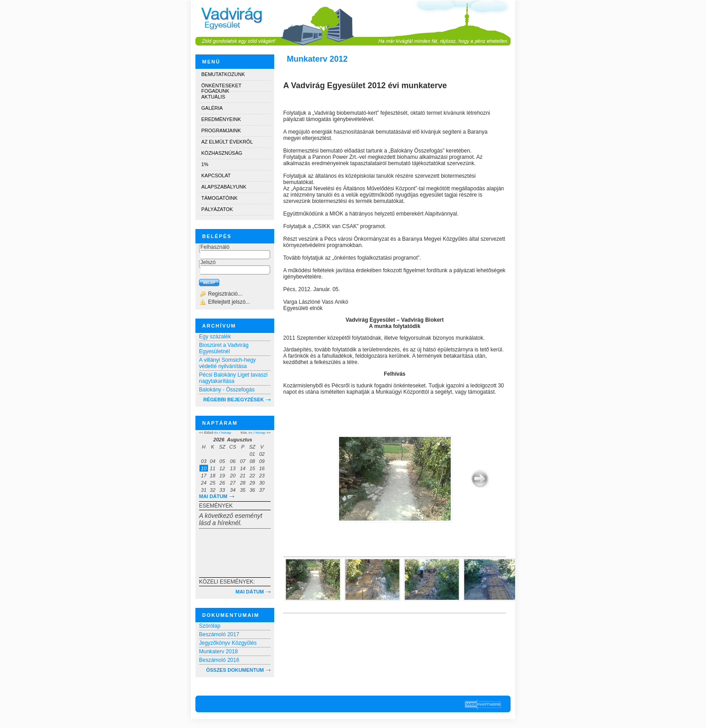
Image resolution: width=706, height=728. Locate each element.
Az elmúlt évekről (227, 142)
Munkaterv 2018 (218, 652)
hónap (226, 433)
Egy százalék (215, 337)
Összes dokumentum (235, 670)
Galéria (212, 108)
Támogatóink (219, 198)
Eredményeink (221, 119)
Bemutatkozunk (223, 74)
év (216, 433)
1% (205, 164)
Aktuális (213, 97)
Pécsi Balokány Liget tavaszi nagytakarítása (233, 378)
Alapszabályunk (224, 187)
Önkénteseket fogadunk (221, 87)
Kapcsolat (216, 175)
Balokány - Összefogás (227, 390)
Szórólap (210, 626)
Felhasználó (215, 247)
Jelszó (208, 262)
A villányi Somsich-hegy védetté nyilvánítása (227, 363)
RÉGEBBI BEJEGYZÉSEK (234, 400)
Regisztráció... (225, 294)
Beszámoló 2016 (219, 660)
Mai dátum (213, 496)
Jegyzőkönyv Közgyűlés (228, 643)
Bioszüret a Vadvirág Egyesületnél (224, 348)
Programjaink (221, 130)
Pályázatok (217, 209)
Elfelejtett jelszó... (229, 302)
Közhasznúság (222, 153)
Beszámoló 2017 (219, 634)
